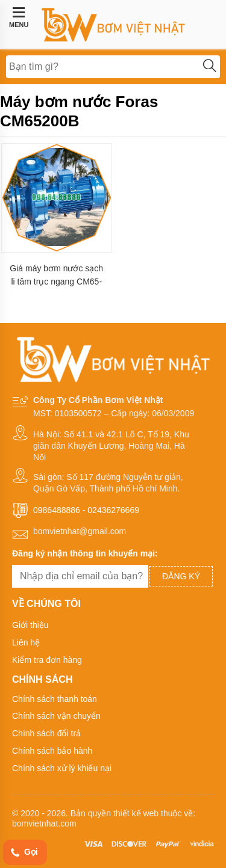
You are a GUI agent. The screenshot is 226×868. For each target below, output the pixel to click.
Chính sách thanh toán (55, 699)
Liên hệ (26, 642)
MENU (19, 17)
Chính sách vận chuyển (56, 716)
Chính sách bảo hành (52, 751)
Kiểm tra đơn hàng (47, 660)
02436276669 (113, 510)
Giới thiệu (30, 625)
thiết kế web (136, 813)
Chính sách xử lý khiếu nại (62, 768)
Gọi (24, 853)
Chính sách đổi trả (46, 733)
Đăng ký (181, 576)
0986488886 (57, 510)
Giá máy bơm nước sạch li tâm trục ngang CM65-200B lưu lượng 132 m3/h (56, 275)
